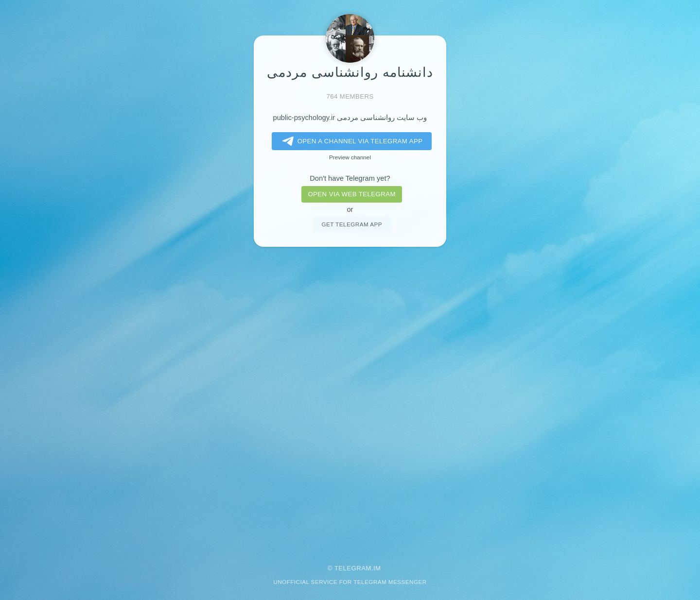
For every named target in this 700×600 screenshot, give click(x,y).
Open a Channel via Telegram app (351, 141)
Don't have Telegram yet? (350, 178)
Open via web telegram (351, 194)
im (377, 568)
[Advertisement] (350, 399)
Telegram (353, 568)
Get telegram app (351, 224)
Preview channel (350, 157)
